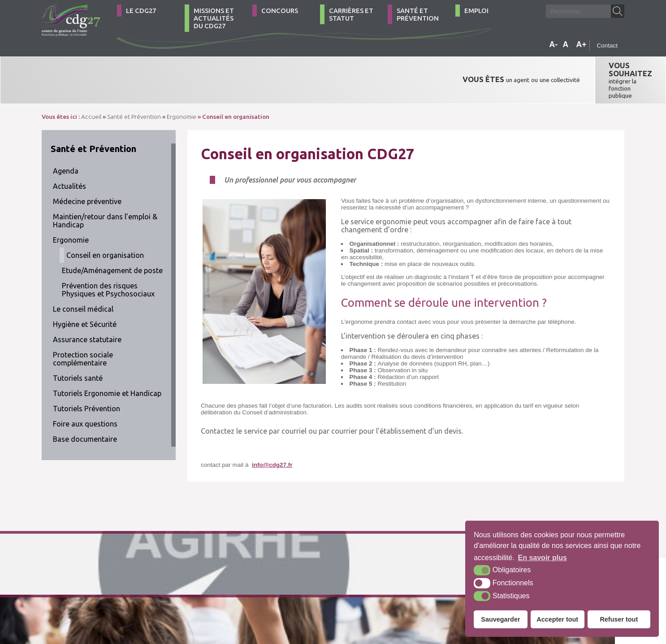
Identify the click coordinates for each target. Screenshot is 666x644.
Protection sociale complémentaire (83, 331)
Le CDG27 (141, 11)
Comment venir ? (171, 596)
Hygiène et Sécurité (85, 297)
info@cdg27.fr (272, 437)
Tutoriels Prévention (86, 381)
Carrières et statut (351, 14)
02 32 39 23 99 (81, 596)
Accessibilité (315, 596)
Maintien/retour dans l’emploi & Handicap (105, 193)
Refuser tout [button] (619, 619)
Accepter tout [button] (557, 619)
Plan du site (224, 596)
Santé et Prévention (418, 14)
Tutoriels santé (78, 351)
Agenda (66, 144)
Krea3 (351, 596)
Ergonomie (71, 213)
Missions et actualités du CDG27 (214, 18)
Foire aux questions (85, 396)
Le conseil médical (83, 282)
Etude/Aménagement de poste (112, 243)
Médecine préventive (87, 174)
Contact (607, 46)
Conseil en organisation (105, 228)
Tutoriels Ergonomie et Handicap (107, 366)
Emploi (476, 11)
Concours (280, 11)
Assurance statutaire (87, 312)
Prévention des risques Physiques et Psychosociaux (108, 262)
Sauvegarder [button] (500, 619)
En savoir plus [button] (543, 558)
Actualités (69, 159)
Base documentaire (85, 412)
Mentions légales (269, 596)
